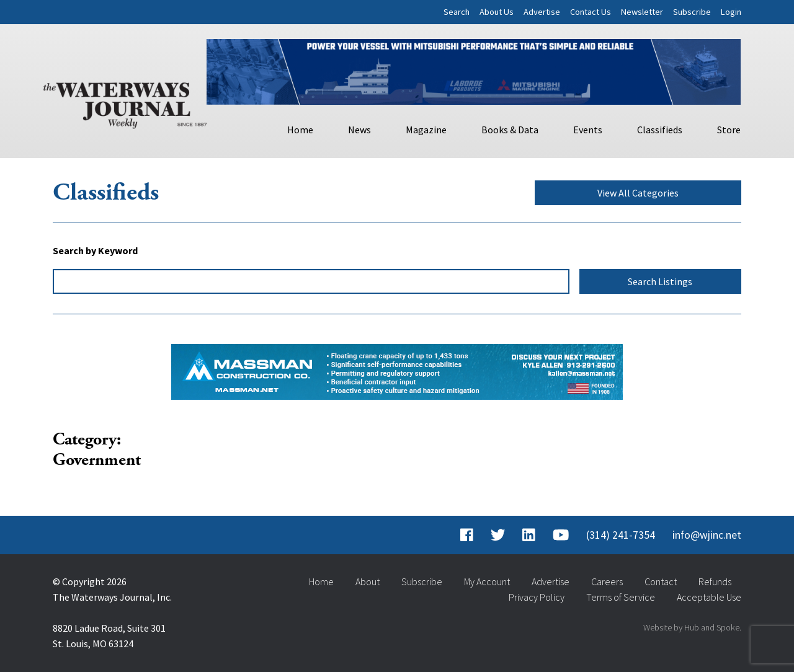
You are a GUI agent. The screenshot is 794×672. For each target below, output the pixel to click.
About (368, 581)
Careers (607, 581)
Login (731, 12)
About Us (497, 12)
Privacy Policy (537, 597)
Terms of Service (621, 597)
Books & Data (510, 130)
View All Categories (638, 193)
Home (300, 130)
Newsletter (642, 12)
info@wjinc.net (707, 535)
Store (729, 130)
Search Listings (660, 281)
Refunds (715, 581)
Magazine (426, 130)
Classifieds (660, 130)
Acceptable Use (709, 597)
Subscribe (692, 12)
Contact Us (591, 12)
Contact (661, 581)
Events (588, 130)
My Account (487, 581)
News (359, 130)
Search (457, 12)
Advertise (542, 12)
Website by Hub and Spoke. (692, 627)
